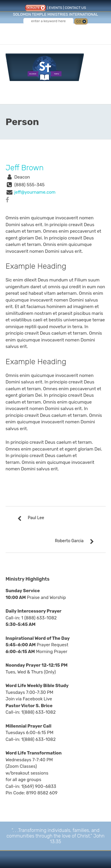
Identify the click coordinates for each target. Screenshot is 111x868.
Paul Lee (36, 518)
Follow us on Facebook (44, 32)
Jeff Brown (25, 168)
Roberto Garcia (69, 541)
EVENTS (55, 8)
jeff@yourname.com (35, 192)
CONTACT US (75, 8)
